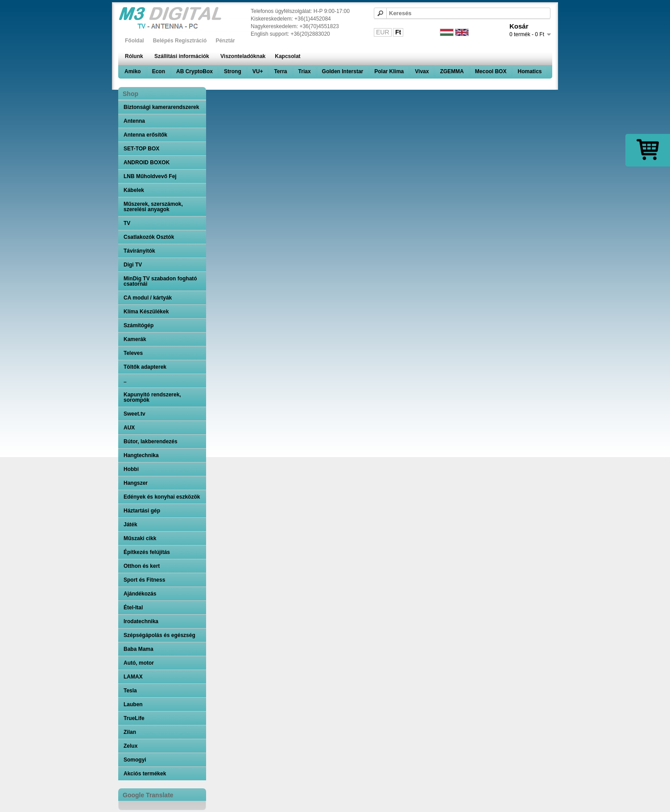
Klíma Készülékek (146, 312)
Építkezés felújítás (147, 552)
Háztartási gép (142, 511)
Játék (130, 525)
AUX (129, 428)
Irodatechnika (141, 621)
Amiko (133, 71)
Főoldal (134, 41)
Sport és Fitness (144, 580)
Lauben (133, 704)
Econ (159, 71)
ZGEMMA (452, 71)
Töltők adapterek (145, 367)
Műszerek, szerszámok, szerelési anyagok (153, 207)
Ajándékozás (140, 594)
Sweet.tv (134, 414)
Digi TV (133, 265)
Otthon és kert (142, 566)
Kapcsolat (287, 56)
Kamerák (135, 339)
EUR (383, 32)
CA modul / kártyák (148, 298)
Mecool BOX (491, 71)
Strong (233, 71)
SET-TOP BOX (141, 149)
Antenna (134, 121)
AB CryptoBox (194, 71)
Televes (133, 353)
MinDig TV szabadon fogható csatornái (160, 281)
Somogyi (135, 760)
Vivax (422, 71)
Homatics (529, 71)
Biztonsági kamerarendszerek (161, 107)
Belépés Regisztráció (180, 41)
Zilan (130, 732)
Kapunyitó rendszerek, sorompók (152, 397)
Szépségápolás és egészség (159, 635)
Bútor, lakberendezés (151, 441)
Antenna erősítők (145, 135)
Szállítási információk (182, 56)
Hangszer (136, 483)
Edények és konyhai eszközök (162, 497)
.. (125, 381)
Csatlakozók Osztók (149, 237)
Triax (305, 71)
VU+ (258, 71)
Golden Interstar (343, 71)
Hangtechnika (141, 455)
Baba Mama (139, 649)
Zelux (130, 746)
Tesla (130, 691)
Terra (280, 71)
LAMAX (133, 677)
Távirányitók (139, 251)
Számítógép (139, 325)
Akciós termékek (145, 774)
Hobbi (131, 469)
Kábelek (134, 190)
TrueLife (134, 718)
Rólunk (134, 56)
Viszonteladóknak (243, 56)
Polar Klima (389, 71)
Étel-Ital (133, 608)
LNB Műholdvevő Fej (150, 176)
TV (127, 223)
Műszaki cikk (140, 538)
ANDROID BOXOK (147, 162)
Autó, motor (139, 663)
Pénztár (225, 41)
